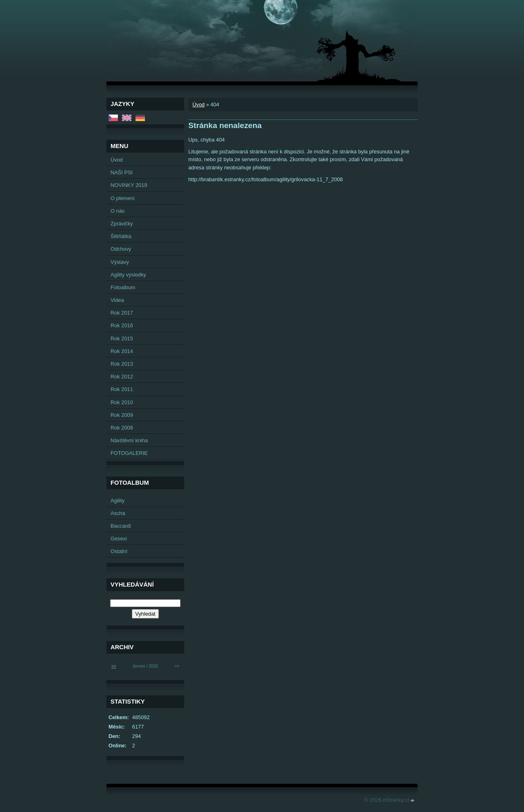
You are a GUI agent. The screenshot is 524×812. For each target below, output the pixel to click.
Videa (117, 300)
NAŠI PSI (122, 172)
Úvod (199, 105)
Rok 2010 (122, 402)
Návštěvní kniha (129, 440)
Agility (117, 500)
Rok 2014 (122, 351)
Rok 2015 (122, 339)
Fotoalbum (123, 287)
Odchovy (121, 249)
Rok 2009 (122, 415)
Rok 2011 (122, 389)
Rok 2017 (122, 313)
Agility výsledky (128, 275)
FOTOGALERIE (129, 453)
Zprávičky (122, 224)
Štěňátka (121, 236)
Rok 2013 (122, 364)
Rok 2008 (122, 428)
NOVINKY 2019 (129, 185)
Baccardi (121, 526)
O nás (117, 211)
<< (114, 666)
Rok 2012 (122, 377)
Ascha (118, 513)
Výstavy (120, 262)
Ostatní (119, 551)
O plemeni (122, 198)
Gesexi (119, 539)
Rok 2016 (122, 325)
